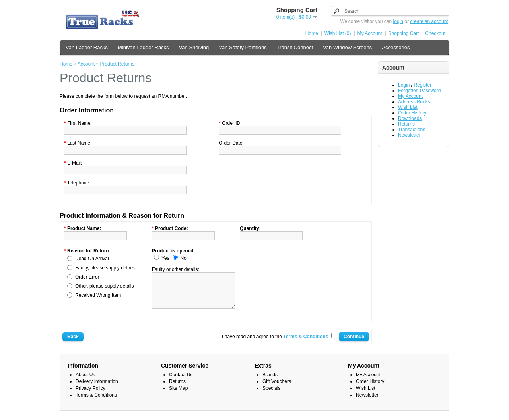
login (398, 21)
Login (404, 85)
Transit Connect (295, 47)
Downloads (410, 118)
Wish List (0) (338, 33)
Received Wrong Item (98, 295)
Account (86, 64)
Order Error (87, 277)
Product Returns (117, 64)
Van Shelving (194, 47)
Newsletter (409, 135)
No (183, 258)
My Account (370, 33)
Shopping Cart (404, 33)
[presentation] (300, 263)
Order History (412, 113)
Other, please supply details (104, 286)
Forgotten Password (419, 91)
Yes (165, 258)
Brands (270, 382)
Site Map (178, 395)
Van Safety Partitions (243, 47)
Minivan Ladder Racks (143, 47)
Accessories (396, 47)
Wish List (408, 107)
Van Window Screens (347, 47)
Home (312, 33)
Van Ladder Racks (87, 47)
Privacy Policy (90, 395)
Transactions (412, 130)
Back (73, 344)
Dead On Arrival (92, 259)
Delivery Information (97, 389)
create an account (429, 21)
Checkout (435, 33)
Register (423, 85)
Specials (271, 395)
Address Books (414, 102)
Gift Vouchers (277, 389)
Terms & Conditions (96, 402)
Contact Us (181, 382)
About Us (85, 382)
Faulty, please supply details (105, 268)
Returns (406, 124)
